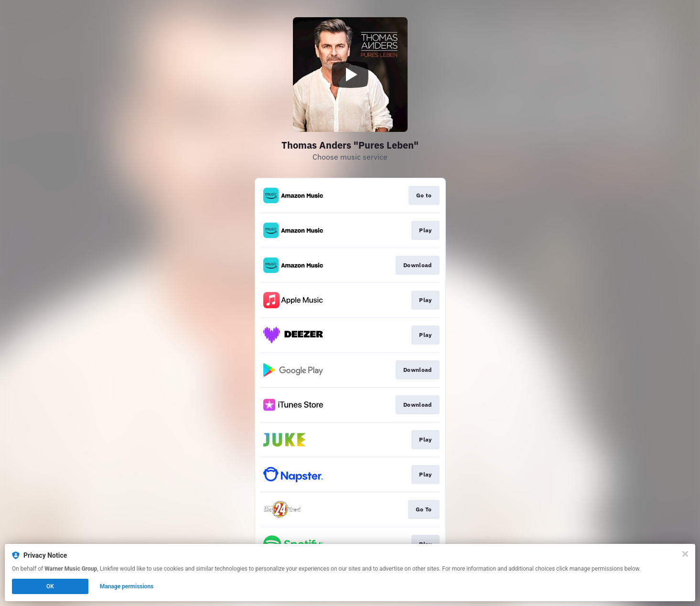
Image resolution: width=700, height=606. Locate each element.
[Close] (685, 554)
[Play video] (350, 75)
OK (50, 586)
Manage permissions (127, 586)
